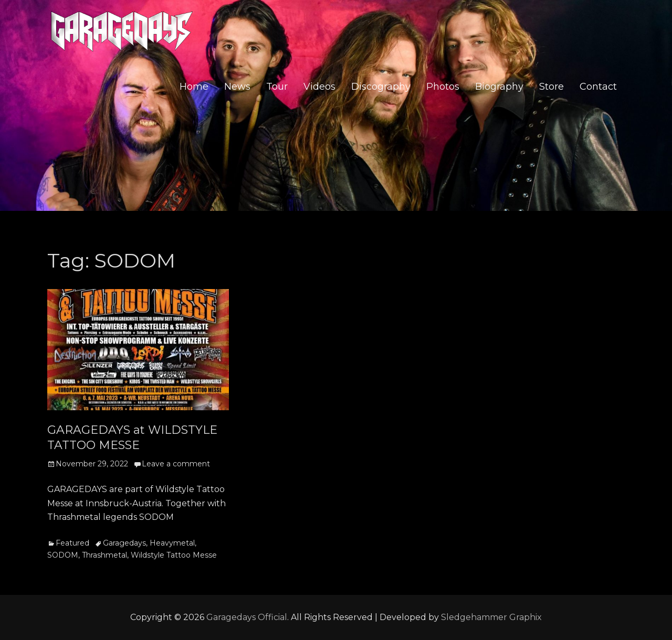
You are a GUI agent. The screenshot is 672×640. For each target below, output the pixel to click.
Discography (381, 87)
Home (194, 87)
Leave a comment (176, 464)
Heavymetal (172, 543)
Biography (499, 87)
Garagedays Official (247, 617)
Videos (319, 87)
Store (552, 87)
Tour (277, 87)
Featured (72, 543)
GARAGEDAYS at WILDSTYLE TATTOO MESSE (132, 438)
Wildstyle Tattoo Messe (174, 555)
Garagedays (124, 543)
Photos (443, 87)
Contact (598, 87)
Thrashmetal (104, 555)
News (237, 87)
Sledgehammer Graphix (491, 617)
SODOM (63, 555)
